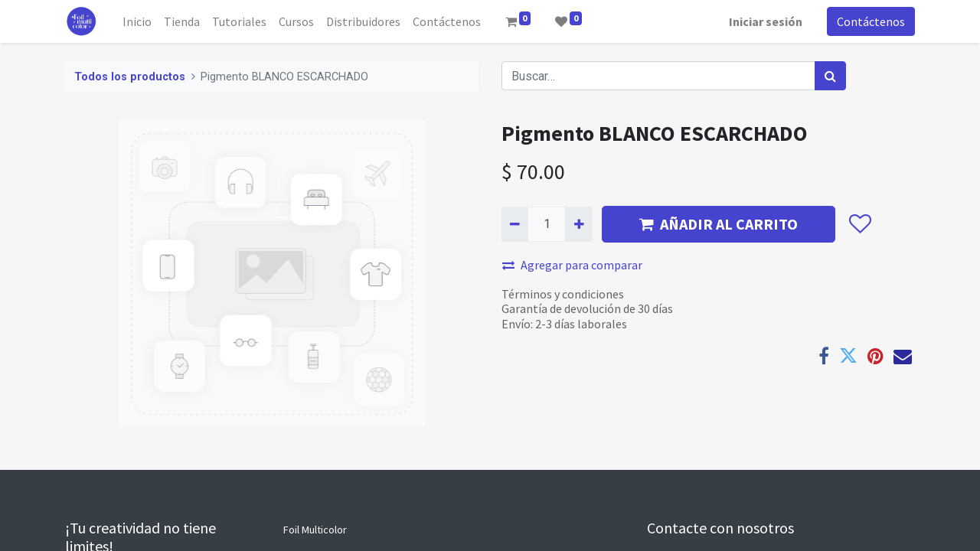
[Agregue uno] (578, 224)
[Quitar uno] (515, 224)
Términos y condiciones (563, 294)
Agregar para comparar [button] (572, 265)
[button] (859, 224)
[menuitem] (137, 21)
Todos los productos (130, 77)
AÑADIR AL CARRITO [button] (719, 224)
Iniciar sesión (766, 21)
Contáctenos (871, 21)
